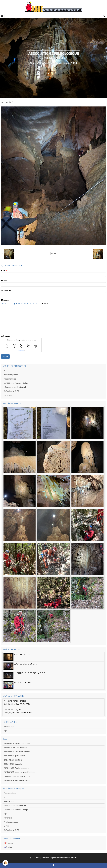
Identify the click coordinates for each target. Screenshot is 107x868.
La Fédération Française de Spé (16, 383)
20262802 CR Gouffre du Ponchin (17, 752)
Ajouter (5, 357)
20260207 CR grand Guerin (14, 756)
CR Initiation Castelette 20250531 (17, 776)
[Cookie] (5, 863)
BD (5, 371)
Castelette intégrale (12, 709)
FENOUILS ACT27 (22, 655)
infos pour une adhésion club (15, 387)
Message (5, 300)
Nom (3, 271)
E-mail (4, 281)
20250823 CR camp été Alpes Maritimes (20, 772)
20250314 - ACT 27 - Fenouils (15, 748)
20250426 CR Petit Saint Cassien (17, 780)
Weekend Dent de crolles (15, 701)
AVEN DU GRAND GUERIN (26, 664)
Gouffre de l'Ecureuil (23, 683)
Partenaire (8, 395)
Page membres (10, 379)
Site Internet (6, 290)
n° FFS (6, 826)
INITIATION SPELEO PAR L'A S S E (30, 673)
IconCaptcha (21, 351)
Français (8, 843)
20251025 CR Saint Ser (13, 760)
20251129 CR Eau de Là (13, 764)
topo (6, 731)
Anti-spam (6, 336)
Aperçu (45, 304)
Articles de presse (11, 375)
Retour (53, 254)
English (8, 847)
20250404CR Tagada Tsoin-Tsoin (17, 743)
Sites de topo (9, 727)
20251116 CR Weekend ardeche (16, 768)
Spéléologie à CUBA (12, 391)
